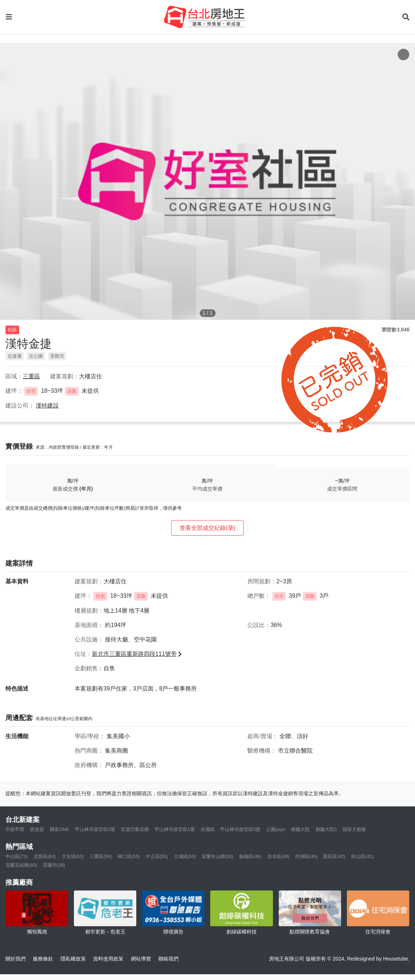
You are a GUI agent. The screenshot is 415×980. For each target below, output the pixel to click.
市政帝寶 (15, 829)
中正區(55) (157, 856)
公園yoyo (276, 829)
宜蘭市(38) (54, 865)
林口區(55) (129, 856)
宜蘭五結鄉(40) (21, 865)
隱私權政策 (73, 959)
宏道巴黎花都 (135, 829)
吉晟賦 (207, 829)
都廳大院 (300, 829)
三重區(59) (101, 856)
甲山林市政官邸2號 (95, 829)
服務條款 (43, 959)
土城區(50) (185, 856)
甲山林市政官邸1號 (175, 829)
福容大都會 (354, 829)
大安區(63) (73, 856)
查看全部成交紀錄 (207, 528)
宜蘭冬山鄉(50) (217, 856)
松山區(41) (362, 856)
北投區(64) (45, 856)
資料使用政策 (108, 959)
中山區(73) (17, 856)
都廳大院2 (326, 829)
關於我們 (16, 959)
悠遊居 (37, 829)
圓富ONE (59, 829)
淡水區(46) (278, 856)
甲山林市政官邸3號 (240, 829)
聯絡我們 (168, 959)
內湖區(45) (306, 856)
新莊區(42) (334, 856)
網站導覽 (141, 959)
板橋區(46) (250, 856)
